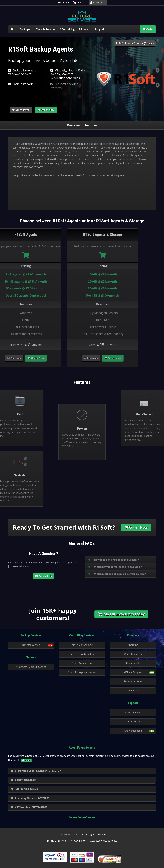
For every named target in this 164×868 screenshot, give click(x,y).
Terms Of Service (56, 841)
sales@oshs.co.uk (23, 780)
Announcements (133, 681)
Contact (64, 3)
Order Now (46, 110)
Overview (74, 125)
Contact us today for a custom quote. (104, 175)
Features (91, 125)
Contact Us (44, 576)
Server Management (82, 645)
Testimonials (133, 663)
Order (148, 29)
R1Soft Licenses (31, 645)
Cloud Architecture (82, 663)
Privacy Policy (78, 841)
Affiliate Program (133, 672)
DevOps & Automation (82, 654)
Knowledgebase (133, 731)
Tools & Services (46, 29)
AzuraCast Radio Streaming (31, 667)
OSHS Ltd (43, 756)
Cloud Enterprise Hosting (82, 672)
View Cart (80, 3)
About (85, 29)
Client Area (98, 3)
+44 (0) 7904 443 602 (25, 789)
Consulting (68, 29)
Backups (25, 29)
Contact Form (133, 712)
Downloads (133, 691)
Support (99, 29)
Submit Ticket (133, 722)
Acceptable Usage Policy (104, 841)
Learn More (21, 110)
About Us (133, 645)
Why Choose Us (133, 654)
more (26, 760)
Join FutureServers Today (121, 614)
